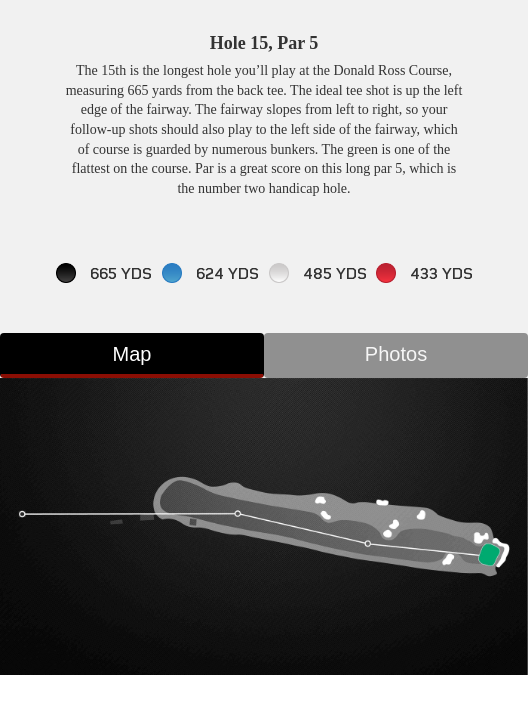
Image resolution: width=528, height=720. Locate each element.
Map (132, 354)
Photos (396, 354)
